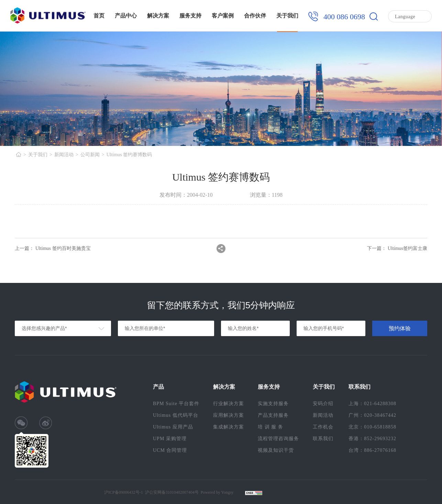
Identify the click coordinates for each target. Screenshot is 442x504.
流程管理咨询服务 (278, 439)
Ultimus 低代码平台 (176, 415)
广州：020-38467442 (372, 415)
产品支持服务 (273, 415)
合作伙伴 (255, 16)
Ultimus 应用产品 (173, 427)
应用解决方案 (229, 415)
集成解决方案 (229, 427)
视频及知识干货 (276, 450)
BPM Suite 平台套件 (176, 404)
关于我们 (287, 16)
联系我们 (323, 439)
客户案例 (223, 16)
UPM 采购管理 (170, 439)
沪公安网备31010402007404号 (172, 492)
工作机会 (323, 427)
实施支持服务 (273, 404)
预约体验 (400, 328)
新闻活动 (64, 155)
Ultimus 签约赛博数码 (129, 155)
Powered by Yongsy (217, 492)
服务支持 (190, 16)
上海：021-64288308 (372, 404)
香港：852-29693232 (372, 439)
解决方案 (158, 16)
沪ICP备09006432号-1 (124, 492)
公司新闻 (90, 155)
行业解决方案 (229, 404)
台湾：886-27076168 (372, 450)
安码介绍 (323, 404)
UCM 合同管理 (170, 450)
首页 (99, 16)
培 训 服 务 (270, 427)
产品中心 (126, 16)
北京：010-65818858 (372, 427)
